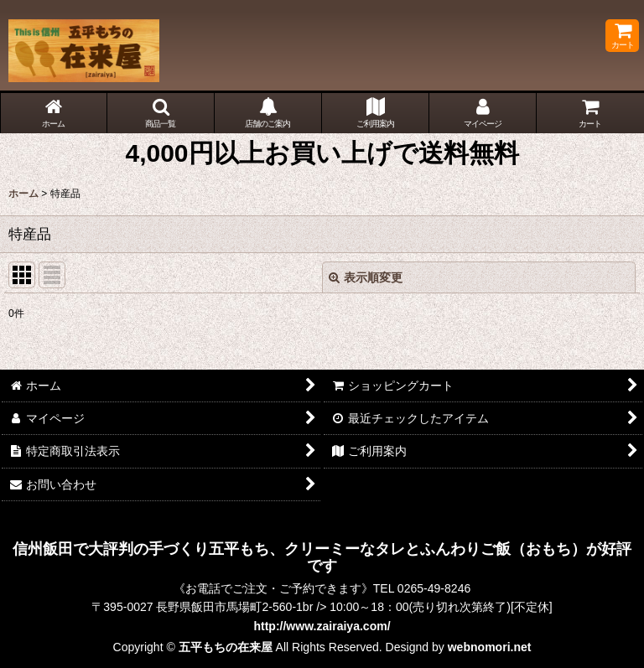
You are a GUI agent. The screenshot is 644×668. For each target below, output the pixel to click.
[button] (161, 113)
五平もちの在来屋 (226, 647)
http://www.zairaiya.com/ (322, 626)
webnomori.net (490, 647)
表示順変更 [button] (366, 277)
